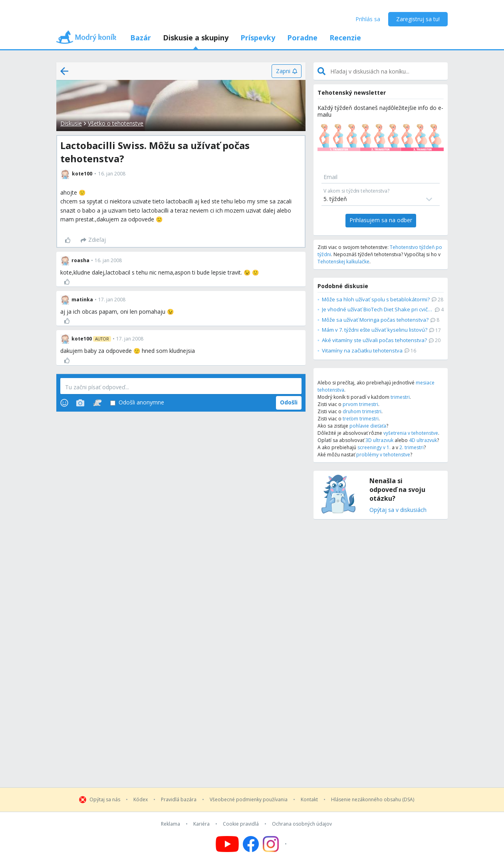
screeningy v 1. (374, 447)
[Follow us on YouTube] (227, 844)
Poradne (302, 38)
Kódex (141, 800)
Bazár (141, 38)
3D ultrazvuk (379, 440)
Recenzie (345, 38)
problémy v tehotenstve (383, 455)
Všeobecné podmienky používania (249, 800)
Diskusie (71, 123)
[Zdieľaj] (93, 240)
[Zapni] (287, 71)
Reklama (171, 824)
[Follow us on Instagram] (276, 844)
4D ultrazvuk (423, 440)
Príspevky (258, 38)
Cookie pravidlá (241, 824)
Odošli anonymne (137, 403)
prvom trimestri (360, 404)
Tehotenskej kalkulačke (343, 262)
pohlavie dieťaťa (368, 426)
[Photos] (80, 403)
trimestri (400, 397)
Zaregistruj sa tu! (418, 19)
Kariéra (201, 824)
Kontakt (309, 800)
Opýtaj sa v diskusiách (398, 510)
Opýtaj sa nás (105, 800)
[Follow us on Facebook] (251, 844)
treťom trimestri (361, 419)
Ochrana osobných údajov (302, 824)
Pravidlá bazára (179, 800)
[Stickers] (97, 403)
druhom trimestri (362, 411)
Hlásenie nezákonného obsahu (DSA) (373, 800)
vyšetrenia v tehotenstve (411, 433)
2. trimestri (412, 447)
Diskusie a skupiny (196, 38)
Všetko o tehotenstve (116, 123)
